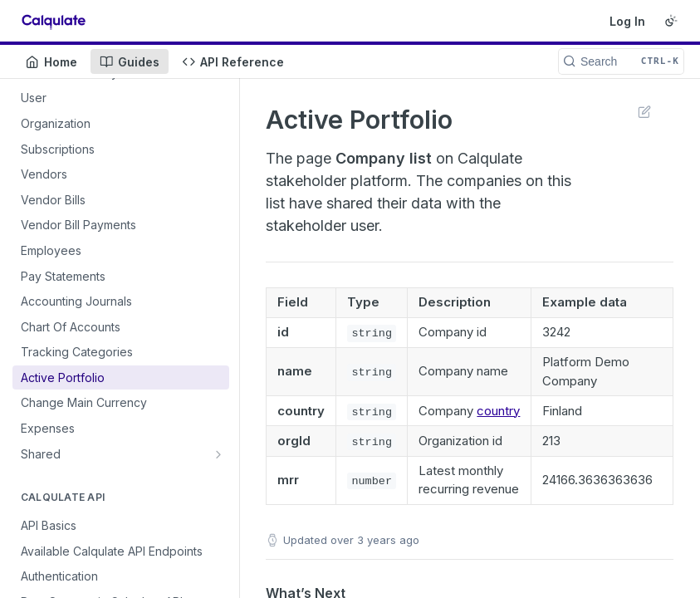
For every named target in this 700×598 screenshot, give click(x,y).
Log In (627, 21)
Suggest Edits (644, 111)
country (498, 411)
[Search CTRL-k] (621, 61)
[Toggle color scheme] (671, 21)
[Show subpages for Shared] (218, 454)
